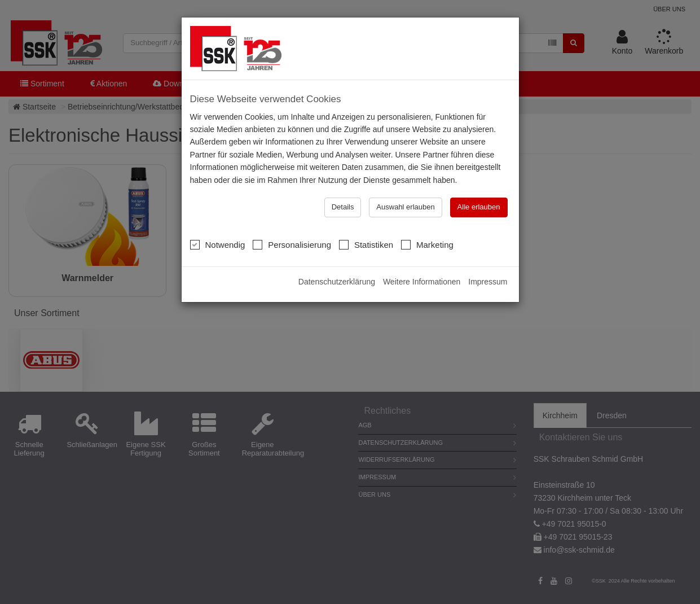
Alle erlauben (479, 207)
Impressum (488, 282)
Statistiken (366, 244)
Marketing (427, 244)
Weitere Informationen (422, 282)
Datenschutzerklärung (337, 282)
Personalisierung (292, 244)
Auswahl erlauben (405, 207)
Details (343, 207)
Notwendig (218, 244)
